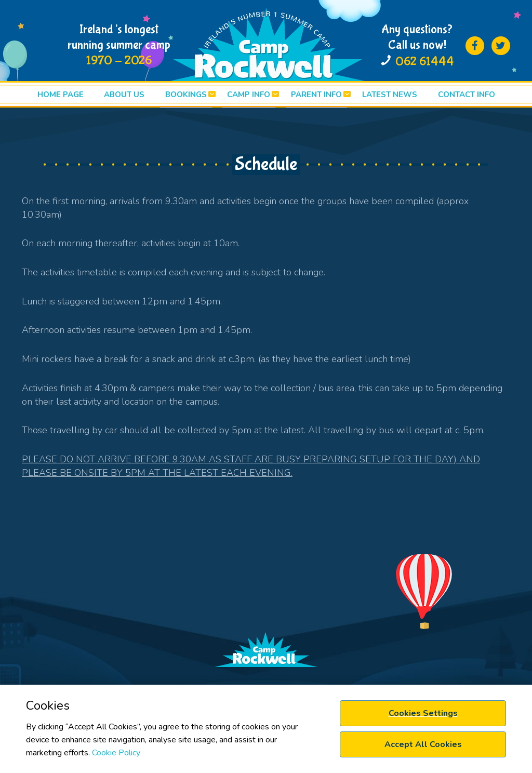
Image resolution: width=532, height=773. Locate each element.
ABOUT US (124, 95)
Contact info (467, 95)
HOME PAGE (61, 95)
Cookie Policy (116, 753)
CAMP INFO (249, 95)
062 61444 (425, 62)
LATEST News (390, 95)
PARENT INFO (316, 95)
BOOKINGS (186, 95)
